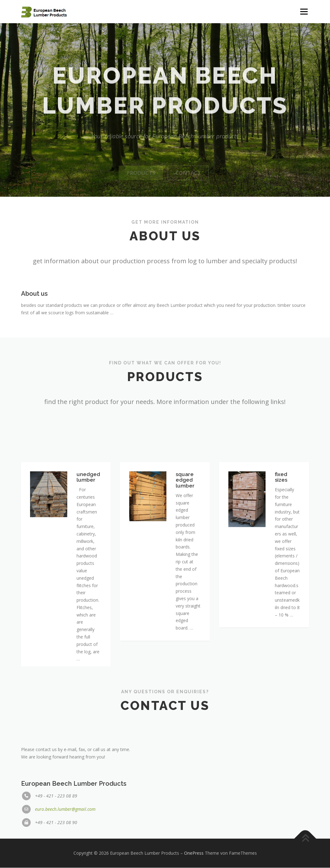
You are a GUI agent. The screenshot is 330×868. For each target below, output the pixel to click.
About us (34, 306)
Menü (304, 12)
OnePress (194, 853)
